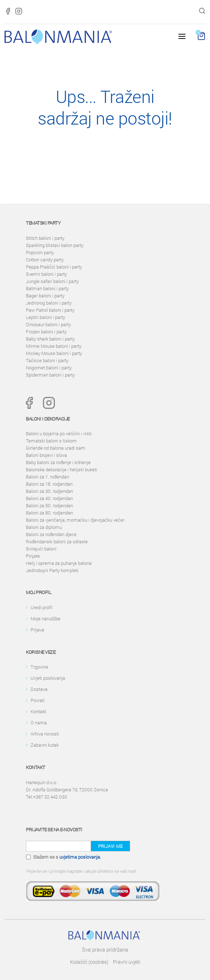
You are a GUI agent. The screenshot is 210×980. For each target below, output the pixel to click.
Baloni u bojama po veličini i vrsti (59, 433)
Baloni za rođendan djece (51, 534)
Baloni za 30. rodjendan (49, 491)
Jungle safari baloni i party (52, 281)
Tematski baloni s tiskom (51, 441)
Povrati (38, 700)
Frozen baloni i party (46, 332)
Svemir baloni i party (46, 274)
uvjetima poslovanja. (80, 857)
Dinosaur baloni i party (48, 324)
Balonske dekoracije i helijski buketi (61, 469)
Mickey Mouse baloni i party (54, 353)
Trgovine (39, 667)
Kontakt (38, 711)
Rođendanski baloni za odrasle (57, 541)
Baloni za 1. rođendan (47, 477)
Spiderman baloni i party (50, 375)
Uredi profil (42, 607)
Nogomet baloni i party (49, 368)
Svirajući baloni (41, 549)
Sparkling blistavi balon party (55, 245)
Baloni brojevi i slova (46, 455)
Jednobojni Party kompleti (52, 570)
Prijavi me (110, 846)
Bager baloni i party (45, 296)
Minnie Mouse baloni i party (54, 346)
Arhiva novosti (45, 734)
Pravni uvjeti (127, 962)
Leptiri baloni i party (45, 317)
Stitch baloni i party (45, 238)
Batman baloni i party (47, 288)
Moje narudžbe (45, 619)
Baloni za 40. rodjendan (49, 498)
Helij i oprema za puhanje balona (59, 563)
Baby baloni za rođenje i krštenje (58, 462)
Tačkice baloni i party (47, 360)
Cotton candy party (45, 260)
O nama (39, 723)
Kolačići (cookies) (89, 962)
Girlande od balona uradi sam (56, 448)
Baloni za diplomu (44, 527)
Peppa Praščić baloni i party (54, 267)
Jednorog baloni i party (49, 303)
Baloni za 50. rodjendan (49, 505)
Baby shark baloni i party (50, 339)
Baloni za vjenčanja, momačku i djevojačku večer (75, 520)
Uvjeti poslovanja (48, 678)
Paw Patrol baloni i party (50, 310)
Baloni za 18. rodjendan (49, 484)
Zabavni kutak (45, 745)
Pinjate (33, 556)
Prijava (37, 630)
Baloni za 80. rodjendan (49, 513)
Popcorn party (40, 252)
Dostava (39, 689)
